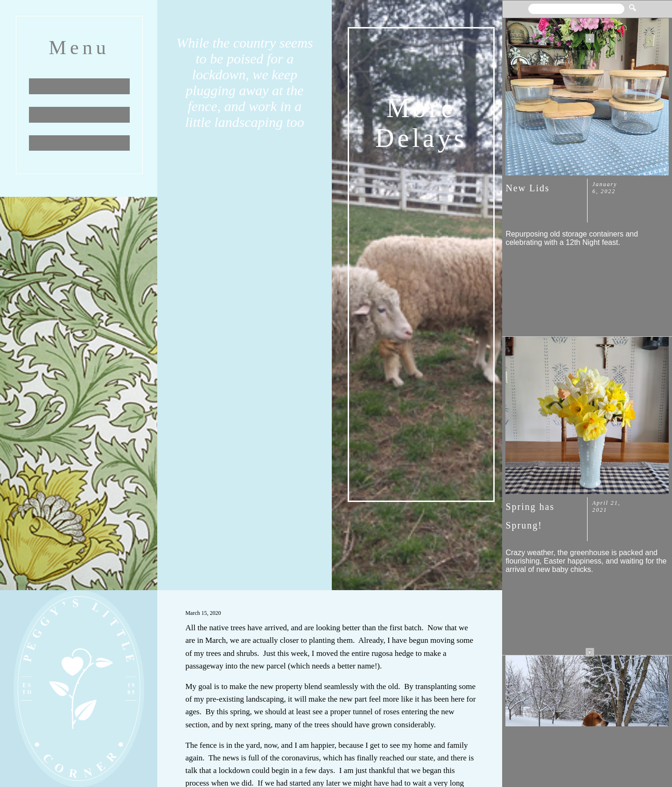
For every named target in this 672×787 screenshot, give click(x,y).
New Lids (527, 188)
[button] (633, 4)
